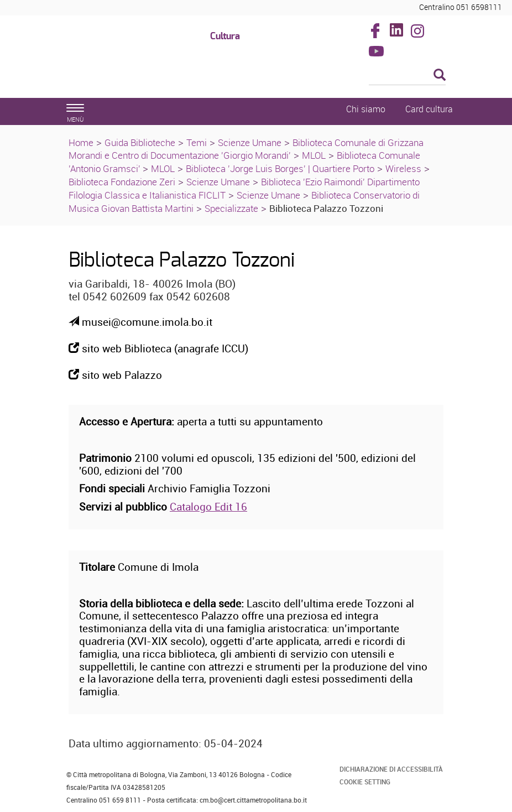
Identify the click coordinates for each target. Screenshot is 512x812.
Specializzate (231, 208)
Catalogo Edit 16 (208, 507)
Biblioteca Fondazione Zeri (122, 182)
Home (81, 142)
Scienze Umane (250, 142)
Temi (197, 142)
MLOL (314, 155)
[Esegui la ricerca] (440, 76)
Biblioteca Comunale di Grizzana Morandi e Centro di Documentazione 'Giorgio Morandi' (246, 149)
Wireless (403, 168)
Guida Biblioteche (140, 142)
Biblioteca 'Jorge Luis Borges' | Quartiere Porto (280, 168)
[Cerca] (407, 76)
